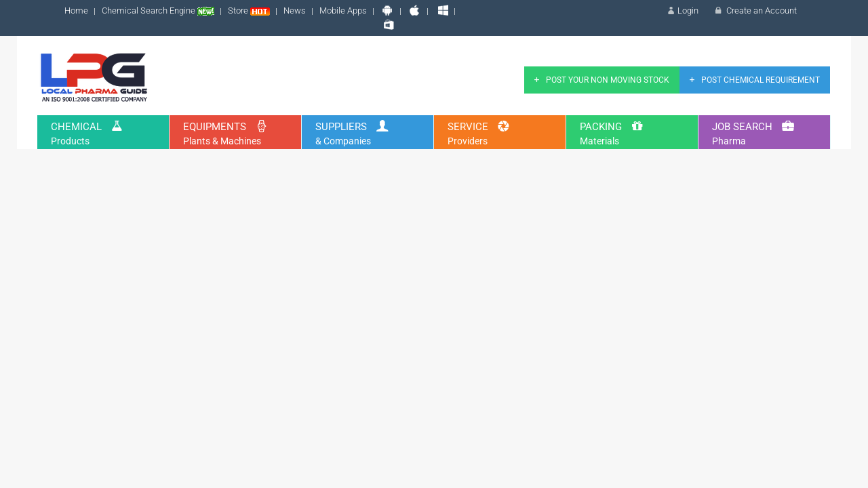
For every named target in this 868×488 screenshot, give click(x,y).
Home (76, 11)
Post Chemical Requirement (753, 80)
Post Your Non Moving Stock (600, 80)
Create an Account (754, 11)
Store (249, 11)
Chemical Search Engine (158, 11)
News (295, 11)
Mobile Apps (343, 11)
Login (682, 11)
